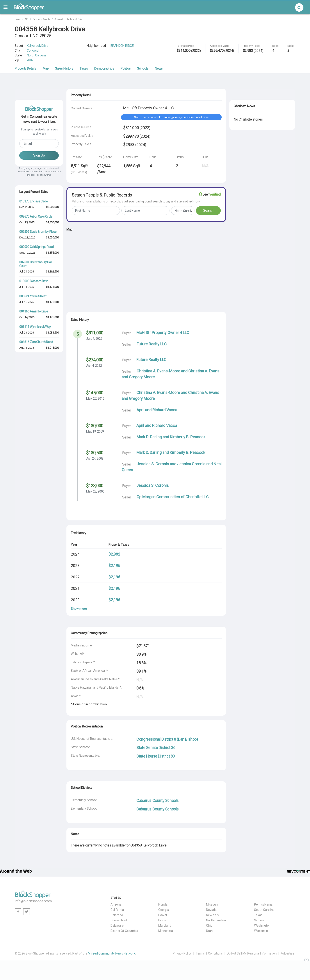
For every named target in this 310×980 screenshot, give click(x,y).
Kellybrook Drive (75, 19)
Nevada (211, 910)
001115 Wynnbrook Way (35, 327)
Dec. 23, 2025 (27, 237)
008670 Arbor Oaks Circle (36, 217)
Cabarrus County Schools (158, 800)
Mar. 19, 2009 (95, 431)
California (117, 910)
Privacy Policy (182, 953)
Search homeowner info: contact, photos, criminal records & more (171, 117)
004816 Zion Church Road (36, 342)
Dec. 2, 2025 (26, 207)
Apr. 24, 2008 (95, 458)
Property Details (25, 69)
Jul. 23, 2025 (27, 333)
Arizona (116, 904)
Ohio (209, 926)
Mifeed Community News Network (112, 953)
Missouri (212, 904)
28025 (31, 60)
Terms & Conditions (209, 953)
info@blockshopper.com (33, 901)
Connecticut (119, 920)
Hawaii (163, 915)
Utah (209, 931)
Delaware (117, 926)
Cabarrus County (41, 19)
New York (213, 915)
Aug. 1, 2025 (27, 348)
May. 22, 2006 (95, 491)
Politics (126, 69)
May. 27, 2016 (95, 399)
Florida (163, 904)
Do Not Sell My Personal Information (252, 953)
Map (46, 69)
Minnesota (166, 931)
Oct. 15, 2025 (27, 222)
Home (18, 19)
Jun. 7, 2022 (94, 339)
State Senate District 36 (156, 748)
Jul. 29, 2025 (27, 272)
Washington (262, 926)
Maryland (165, 926)
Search (208, 210)
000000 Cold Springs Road (36, 247)
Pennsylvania (263, 904)
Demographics (104, 69)
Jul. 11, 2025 (27, 287)
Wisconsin (261, 931)
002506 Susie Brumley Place (38, 232)
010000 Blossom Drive (34, 281)
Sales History (64, 69)
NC (27, 19)
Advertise (288, 953)
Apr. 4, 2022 (94, 366)
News (159, 69)
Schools (143, 69)
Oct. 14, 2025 (27, 317)
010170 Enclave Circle (34, 201)
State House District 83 (156, 756)
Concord (59, 19)
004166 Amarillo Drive (34, 311)
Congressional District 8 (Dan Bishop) (167, 739)
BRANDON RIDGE (122, 46)
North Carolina (37, 55)
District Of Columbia (124, 931)
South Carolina (264, 910)
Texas (258, 915)
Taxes (84, 69)
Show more (79, 609)
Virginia (259, 920)
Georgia (164, 910)
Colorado (117, 915)
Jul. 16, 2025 (27, 302)
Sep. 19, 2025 (27, 253)
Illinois (162, 920)
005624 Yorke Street (33, 296)
